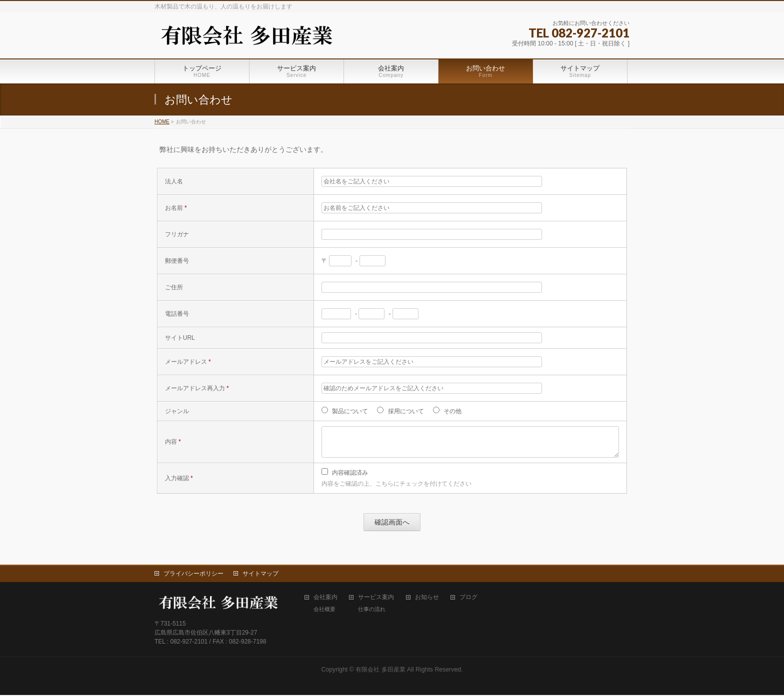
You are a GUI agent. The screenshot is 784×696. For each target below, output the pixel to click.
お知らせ (427, 598)
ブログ (468, 598)
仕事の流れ (372, 610)
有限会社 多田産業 (380, 671)
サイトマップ (260, 575)
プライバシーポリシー (193, 575)
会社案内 (325, 598)
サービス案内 (376, 598)
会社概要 (324, 610)
